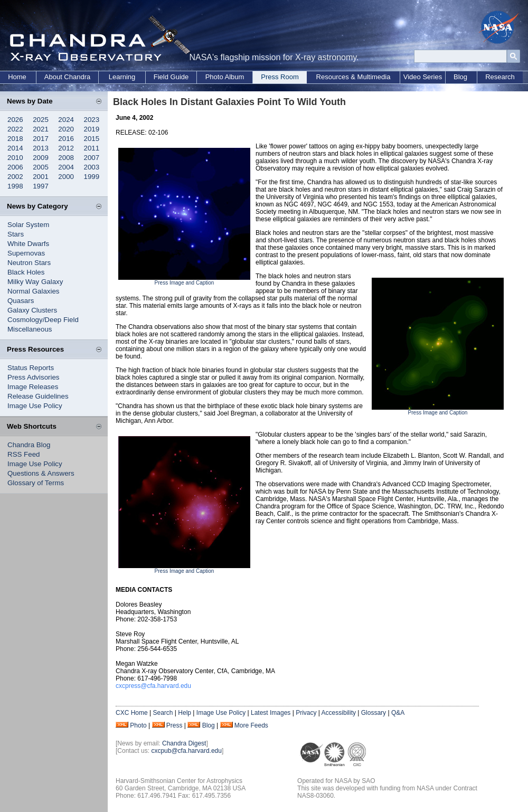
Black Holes (26, 272)
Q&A (398, 713)
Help (185, 713)
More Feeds (251, 725)
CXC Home (132, 713)
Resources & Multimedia (353, 77)
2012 (66, 148)
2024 (66, 120)
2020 (66, 129)
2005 (41, 167)
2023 (92, 120)
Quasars (21, 301)
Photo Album (225, 77)
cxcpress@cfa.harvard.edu (153, 686)
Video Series (423, 77)
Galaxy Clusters (32, 310)
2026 (15, 120)
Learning (122, 77)
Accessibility (339, 713)
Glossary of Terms (36, 483)
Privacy (306, 713)
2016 (66, 139)
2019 (92, 129)
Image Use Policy (35, 406)
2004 (66, 167)
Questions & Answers (41, 473)
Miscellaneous (30, 329)
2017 (41, 139)
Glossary (374, 713)
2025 (41, 120)
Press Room (280, 77)
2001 (41, 177)
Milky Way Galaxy (35, 282)
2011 (92, 148)
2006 (15, 167)
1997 (41, 186)
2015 (92, 139)
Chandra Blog (29, 445)
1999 (92, 177)
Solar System (28, 225)
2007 (92, 158)
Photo (138, 725)
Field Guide (171, 77)
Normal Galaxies (34, 291)
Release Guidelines (38, 396)
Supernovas (26, 253)
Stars (16, 234)
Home (17, 77)
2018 (15, 139)
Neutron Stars (29, 263)
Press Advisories (34, 377)
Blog (460, 77)
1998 (15, 186)
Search (163, 713)
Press (175, 725)
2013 (41, 148)
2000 (66, 177)
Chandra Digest (184, 743)
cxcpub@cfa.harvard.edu (186, 751)
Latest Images (271, 713)
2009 (41, 158)
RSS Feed (24, 454)
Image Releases (33, 387)
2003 (92, 167)
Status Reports (31, 368)
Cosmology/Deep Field (43, 320)
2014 (15, 148)
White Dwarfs (28, 244)
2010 (15, 158)
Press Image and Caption (185, 283)
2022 (15, 129)
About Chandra (67, 77)
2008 (66, 158)
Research (500, 77)
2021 (41, 129)
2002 (15, 177)
